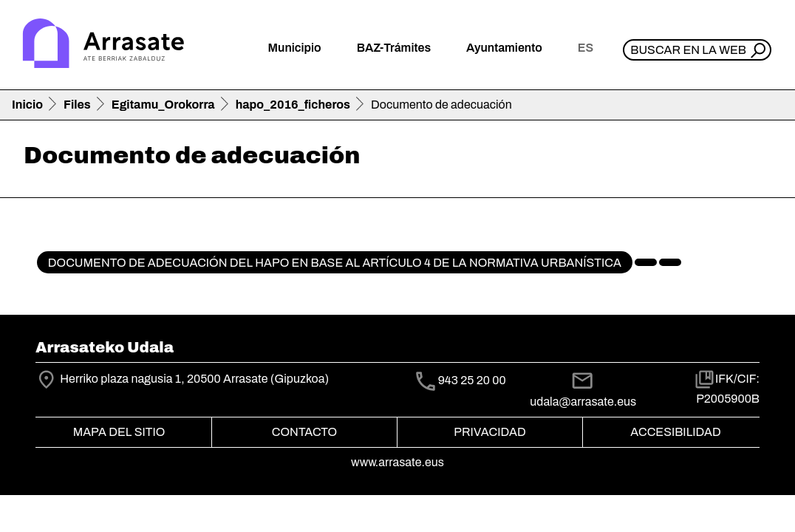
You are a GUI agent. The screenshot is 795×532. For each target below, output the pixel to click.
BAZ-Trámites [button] (394, 48)
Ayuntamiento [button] (504, 48)
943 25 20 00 (472, 380)
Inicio (27, 105)
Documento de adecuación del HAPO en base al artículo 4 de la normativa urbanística (335, 263)
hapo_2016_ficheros (293, 105)
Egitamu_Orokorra (163, 105)
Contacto (304, 432)
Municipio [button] (295, 48)
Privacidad (489, 432)
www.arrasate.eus (397, 462)
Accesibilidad (675, 432)
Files (77, 105)
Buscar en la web (688, 50)
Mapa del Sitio (119, 432)
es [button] (586, 48)
